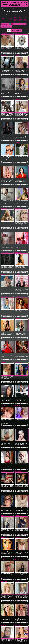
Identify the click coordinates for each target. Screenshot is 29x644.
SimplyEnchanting (19, 75)
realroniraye (3, 577)
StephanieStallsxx (4, 515)
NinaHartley (17, 431)
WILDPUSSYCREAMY (5, 368)
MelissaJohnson (4, 431)
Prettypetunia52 (4, 410)
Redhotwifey (3, 54)
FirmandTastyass (4, 326)
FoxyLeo (17, 54)
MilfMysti (17, 34)
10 (4, 26)
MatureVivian (3, 306)
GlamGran (3, 138)
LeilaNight (17, 138)
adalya (16, 180)
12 (9, 26)
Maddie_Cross (18, 368)
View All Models (5, 24)
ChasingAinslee (18, 620)
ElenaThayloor (18, 389)
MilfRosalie (17, 222)
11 (6, 26)
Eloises (17, 326)
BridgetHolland (18, 452)
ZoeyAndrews (18, 515)
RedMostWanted (18, 577)
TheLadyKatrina (18, 410)
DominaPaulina (18, 536)
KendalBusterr (18, 96)
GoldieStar (3, 452)
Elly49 (2, 75)
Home (9, 30)
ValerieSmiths (3, 222)
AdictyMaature (18, 201)
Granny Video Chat (21, 19)
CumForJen (3, 640)
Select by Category (17, 30)
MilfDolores (17, 263)
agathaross (17, 285)
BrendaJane (18, 159)
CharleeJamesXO (4, 620)
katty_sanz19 (3, 180)
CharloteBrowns (4, 389)
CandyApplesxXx (19, 640)
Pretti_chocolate (4, 96)
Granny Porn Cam (26, 19)
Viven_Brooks (3, 599)
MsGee (2, 473)
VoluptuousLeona (19, 306)
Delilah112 (3, 494)
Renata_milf (3, 263)
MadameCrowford (4, 243)
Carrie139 (17, 473)
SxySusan (3, 348)
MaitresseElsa (3, 117)
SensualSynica (4, 34)
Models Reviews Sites (16, 19)
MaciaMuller (18, 117)
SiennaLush (3, 536)
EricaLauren (18, 557)
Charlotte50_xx (18, 494)
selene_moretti (4, 285)
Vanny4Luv (17, 348)
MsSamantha (18, 599)
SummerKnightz (4, 557)
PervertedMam (18, 243)
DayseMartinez (4, 201)
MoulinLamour (4, 159)
